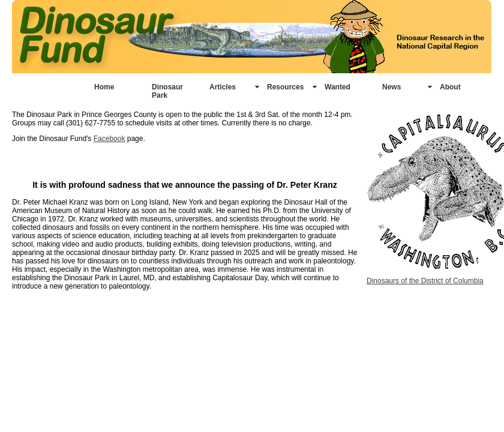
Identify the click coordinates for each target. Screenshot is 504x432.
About (450, 87)
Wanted (337, 87)
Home (104, 87)
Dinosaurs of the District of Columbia (425, 281)
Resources (285, 87)
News (391, 87)
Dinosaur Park (167, 91)
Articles (223, 87)
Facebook (109, 139)
